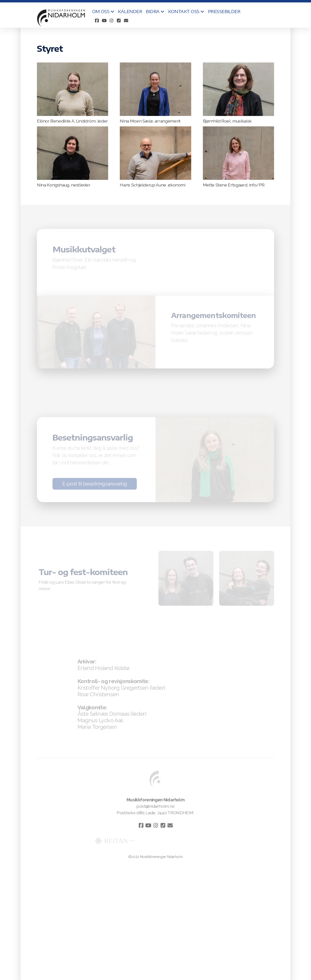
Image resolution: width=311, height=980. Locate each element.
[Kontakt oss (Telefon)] (119, 20)
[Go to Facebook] (97, 20)
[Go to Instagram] (112, 20)
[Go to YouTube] (104, 20)
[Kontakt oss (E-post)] (126, 20)
